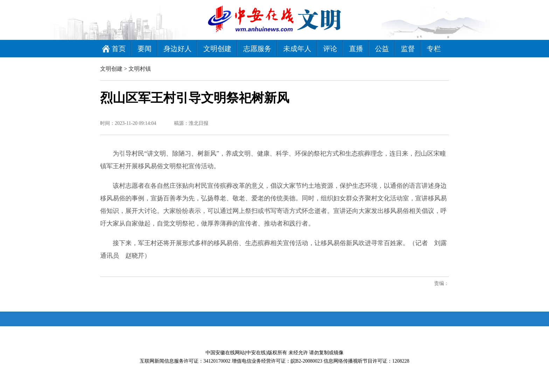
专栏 (434, 49)
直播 (356, 49)
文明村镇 (140, 69)
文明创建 (217, 49)
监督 (408, 49)
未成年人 (297, 49)
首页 (119, 49)
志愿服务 (257, 49)
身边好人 (178, 49)
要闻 (145, 49)
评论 (330, 49)
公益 (382, 49)
